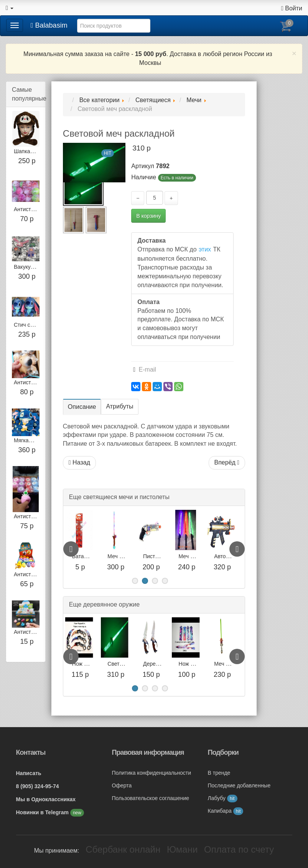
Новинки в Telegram (43, 812)
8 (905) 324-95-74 (38, 786)
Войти (292, 8)
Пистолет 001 (196, 556)
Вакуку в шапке (33, 267)
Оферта (122, 785)
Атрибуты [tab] (119, 406)
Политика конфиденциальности (152, 773)
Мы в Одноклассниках (46, 799)
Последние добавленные (239, 785)
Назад (79, 462)
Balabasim (49, 25)
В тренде (219, 773)
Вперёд (227, 462)
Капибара (226, 811)
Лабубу (223, 798)
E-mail (145, 370)
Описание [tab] (82, 407)
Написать (29, 773)
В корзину (148, 216)
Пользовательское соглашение (151, 798)
